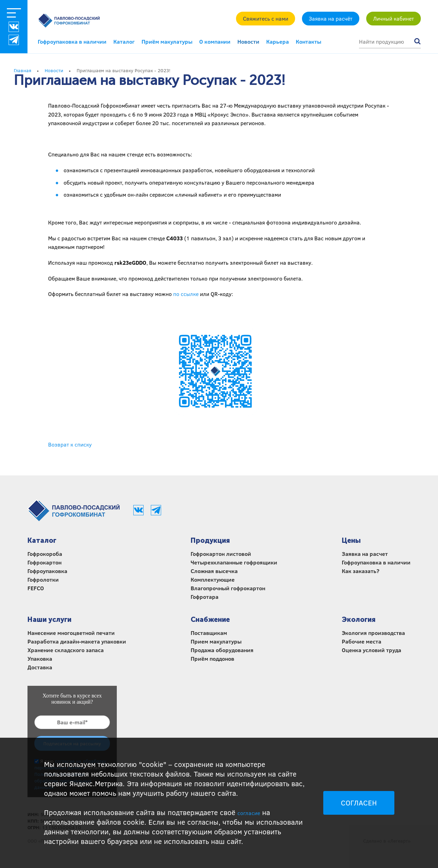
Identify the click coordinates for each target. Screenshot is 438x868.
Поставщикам (209, 633)
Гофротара (205, 597)
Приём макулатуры (167, 41)
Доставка (40, 667)
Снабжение (210, 619)
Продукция (210, 540)
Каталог (124, 41)
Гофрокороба (45, 554)
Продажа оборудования (222, 650)
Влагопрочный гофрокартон (228, 588)
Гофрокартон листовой (221, 554)
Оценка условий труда (372, 650)
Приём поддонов (212, 658)
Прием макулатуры (216, 641)
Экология (359, 619)
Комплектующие (213, 579)
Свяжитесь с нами (266, 18)
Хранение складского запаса (66, 650)
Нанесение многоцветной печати (71, 633)
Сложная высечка (214, 571)
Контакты (308, 41)
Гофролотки (43, 579)
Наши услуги (49, 619)
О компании (215, 41)
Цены (351, 540)
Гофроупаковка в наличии (72, 41)
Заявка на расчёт (331, 18)
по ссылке (186, 294)
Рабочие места (362, 641)
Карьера (278, 41)
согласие (249, 813)
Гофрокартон (44, 562)
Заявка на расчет (365, 554)
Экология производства (373, 633)
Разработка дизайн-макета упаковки (77, 641)
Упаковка (40, 658)
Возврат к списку (70, 444)
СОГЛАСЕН (359, 803)
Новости (248, 41)
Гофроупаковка (47, 571)
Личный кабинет (394, 18)
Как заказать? (361, 571)
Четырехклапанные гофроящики (234, 562)
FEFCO (36, 588)
